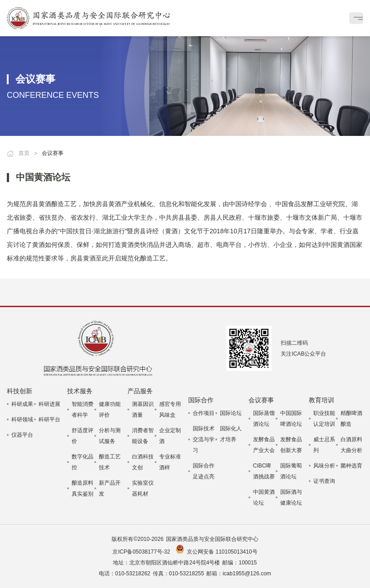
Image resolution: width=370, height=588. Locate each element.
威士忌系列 (324, 445)
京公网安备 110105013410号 (222, 552)
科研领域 (22, 419)
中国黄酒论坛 (264, 497)
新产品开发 (110, 488)
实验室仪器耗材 (143, 488)
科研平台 (49, 419)
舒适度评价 (83, 436)
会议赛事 (261, 400)
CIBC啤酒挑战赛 (264, 471)
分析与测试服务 (110, 436)
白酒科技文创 (143, 462)
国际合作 (201, 400)
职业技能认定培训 (324, 419)
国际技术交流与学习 (204, 439)
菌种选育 (351, 466)
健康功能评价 (110, 410)
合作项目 (204, 413)
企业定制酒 (170, 436)
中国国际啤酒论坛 (291, 419)
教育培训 (321, 400)
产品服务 (140, 391)
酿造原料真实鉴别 (83, 488)
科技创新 (19, 391)
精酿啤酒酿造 (351, 419)
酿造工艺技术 (110, 462)
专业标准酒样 (170, 462)
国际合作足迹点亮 (204, 471)
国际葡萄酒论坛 (291, 471)
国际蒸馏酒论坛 (264, 419)
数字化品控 (83, 462)
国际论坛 (231, 413)
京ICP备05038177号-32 (141, 552)
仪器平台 (22, 435)
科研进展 (49, 404)
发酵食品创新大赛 (291, 445)
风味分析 (324, 466)
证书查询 (324, 481)
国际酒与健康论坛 (291, 497)
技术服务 (80, 391)
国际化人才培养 (231, 434)
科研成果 (22, 404)
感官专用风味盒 (170, 410)
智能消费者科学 (83, 410)
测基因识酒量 (143, 410)
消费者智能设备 (143, 436)
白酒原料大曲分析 (351, 445)
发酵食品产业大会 (264, 445)
